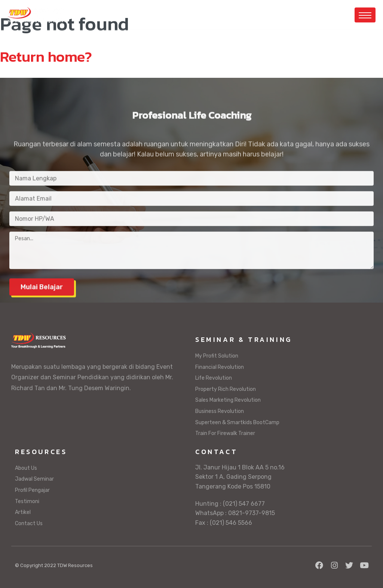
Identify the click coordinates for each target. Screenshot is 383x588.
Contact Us (29, 523)
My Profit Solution (217, 356)
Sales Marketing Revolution (228, 400)
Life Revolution (214, 378)
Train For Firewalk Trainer (225, 433)
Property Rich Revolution (226, 389)
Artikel (23, 512)
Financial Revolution (220, 367)
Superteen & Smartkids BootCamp (237, 422)
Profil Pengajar (32, 490)
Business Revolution (220, 411)
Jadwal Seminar (34, 479)
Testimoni (27, 501)
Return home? (46, 56)
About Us (26, 468)
